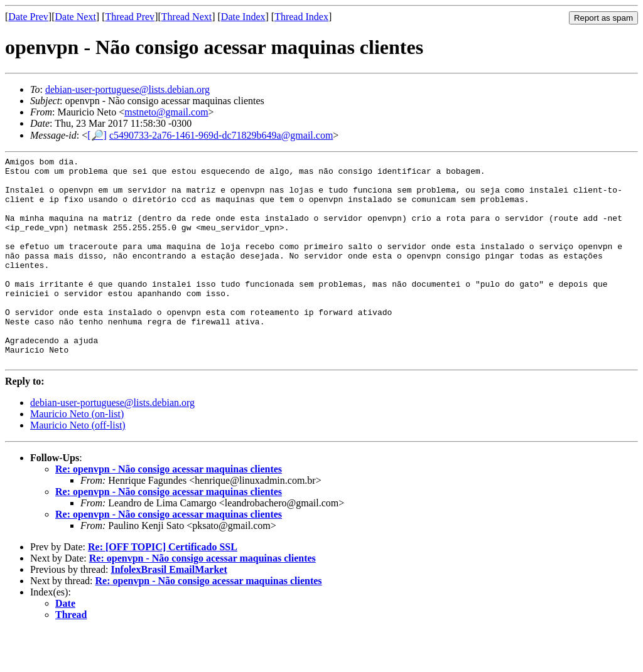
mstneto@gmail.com (166, 112)
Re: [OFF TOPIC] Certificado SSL (163, 588)
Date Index (243, 17)
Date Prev (28, 17)
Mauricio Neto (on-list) (77, 455)
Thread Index (301, 17)
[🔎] (97, 135)
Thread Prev (130, 17)
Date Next (76, 17)
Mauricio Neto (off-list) (78, 467)
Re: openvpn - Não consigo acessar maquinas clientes (169, 510)
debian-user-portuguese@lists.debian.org (127, 89)
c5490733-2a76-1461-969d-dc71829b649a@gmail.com (221, 135)
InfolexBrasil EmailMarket (169, 611)
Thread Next (186, 17)
